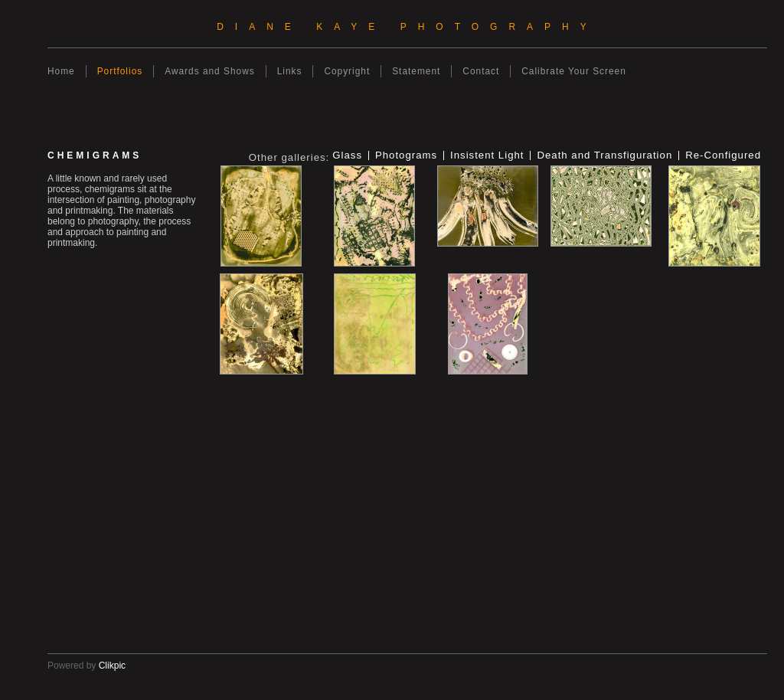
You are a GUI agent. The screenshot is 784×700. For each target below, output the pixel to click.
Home (61, 71)
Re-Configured (723, 155)
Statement (416, 71)
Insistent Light (487, 155)
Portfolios (120, 71)
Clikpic (112, 666)
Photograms (406, 155)
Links (290, 71)
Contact (481, 71)
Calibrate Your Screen (574, 71)
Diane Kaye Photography (407, 27)
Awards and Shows (209, 71)
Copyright (347, 71)
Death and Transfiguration (604, 155)
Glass (347, 155)
